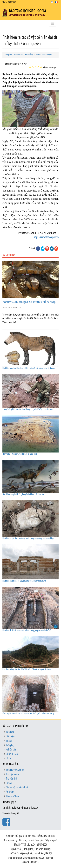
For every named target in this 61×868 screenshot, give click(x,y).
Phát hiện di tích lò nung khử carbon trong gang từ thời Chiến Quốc (27, 631)
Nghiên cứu (18, 55)
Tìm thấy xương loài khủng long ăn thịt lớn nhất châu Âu (23, 494)
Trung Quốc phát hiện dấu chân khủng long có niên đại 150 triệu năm (28, 409)
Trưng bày (10, 745)
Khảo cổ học (29, 55)
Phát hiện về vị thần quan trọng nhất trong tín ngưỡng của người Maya (28, 539)
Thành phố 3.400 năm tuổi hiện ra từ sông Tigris (20, 454)
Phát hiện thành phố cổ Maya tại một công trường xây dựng (24, 581)
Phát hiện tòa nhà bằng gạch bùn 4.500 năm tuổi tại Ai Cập (29, 302)
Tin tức (9, 741)
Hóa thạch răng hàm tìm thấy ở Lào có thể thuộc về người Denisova (27, 669)
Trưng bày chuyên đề (15, 770)
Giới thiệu (10, 736)
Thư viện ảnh (12, 779)
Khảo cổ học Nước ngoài (44, 55)
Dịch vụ (9, 783)
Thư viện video (12, 774)
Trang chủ (8, 55)
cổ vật (17, 146)
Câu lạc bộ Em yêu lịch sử (17, 788)
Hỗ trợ (9, 759)
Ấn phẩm (10, 792)
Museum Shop (12, 796)
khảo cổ (41, 162)
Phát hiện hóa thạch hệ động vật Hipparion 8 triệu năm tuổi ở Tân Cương (29, 368)
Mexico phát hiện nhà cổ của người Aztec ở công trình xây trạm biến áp (28, 714)
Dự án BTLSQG (12, 754)
